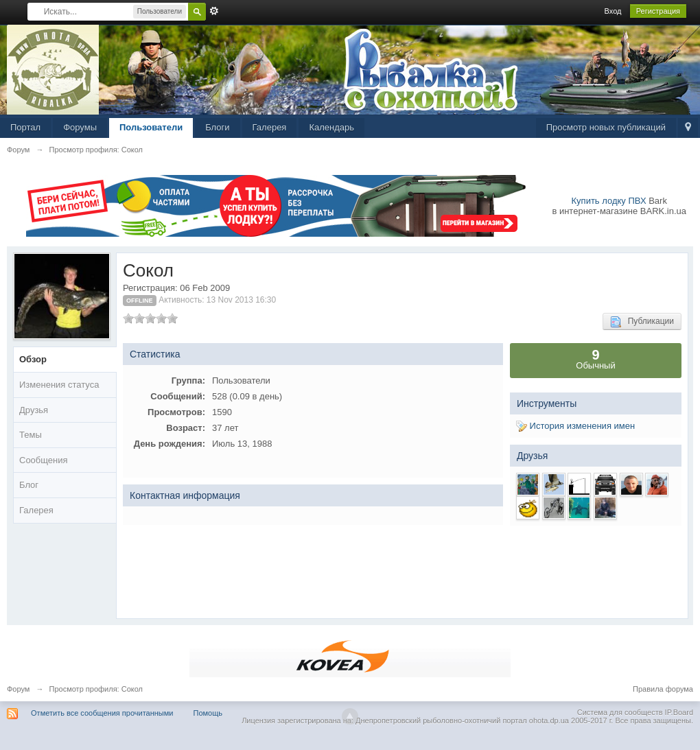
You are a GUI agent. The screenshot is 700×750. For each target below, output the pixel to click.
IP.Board (679, 712)
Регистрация (658, 11)
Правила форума (663, 689)
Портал (25, 127)
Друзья (34, 410)
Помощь (208, 713)
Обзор (33, 359)
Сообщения (44, 460)
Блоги (217, 127)
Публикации (642, 322)
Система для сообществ (620, 712)
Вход (613, 11)
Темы (31, 435)
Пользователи (151, 127)
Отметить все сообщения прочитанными (102, 713)
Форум (18, 689)
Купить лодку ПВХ (609, 201)
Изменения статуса (59, 385)
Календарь (331, 127)
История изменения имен (575, 426)
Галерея (270, 127)
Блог (29, 485)
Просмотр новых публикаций (606, 127)
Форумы (80, 127)
